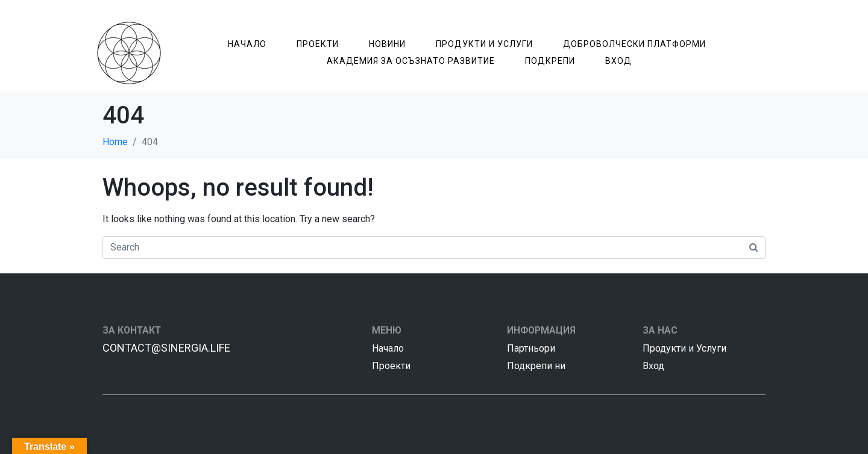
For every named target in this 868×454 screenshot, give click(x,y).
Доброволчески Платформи (634, 44)
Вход (618, 61)
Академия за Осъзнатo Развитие (411, 61)
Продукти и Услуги (484, 44)
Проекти (318, 44)
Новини (387, 44)
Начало (247, 44)
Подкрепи (550, 61)
